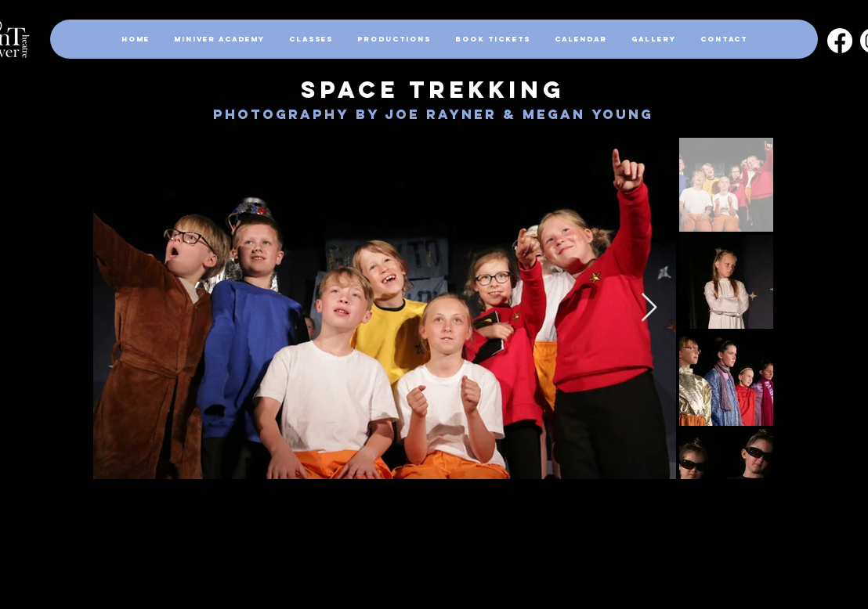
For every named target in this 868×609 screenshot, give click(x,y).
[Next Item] (649, 308)
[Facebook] (840, 41)
